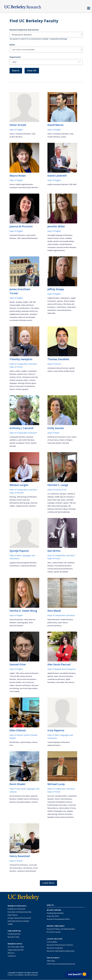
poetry (64, 137)
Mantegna (51, 503)
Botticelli (59, 503)
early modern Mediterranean (64, 371)
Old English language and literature (60, 235)
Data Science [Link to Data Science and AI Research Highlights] (13, 915)
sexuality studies (61, 796)
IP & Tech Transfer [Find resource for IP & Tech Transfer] (54, 932)
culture (12, 371)
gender (12, 302)
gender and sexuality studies (64, 241)
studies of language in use (57, 811)
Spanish (12, 443)
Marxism (35, 802)
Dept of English (16, 130)
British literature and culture (57, 805)
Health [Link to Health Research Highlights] (10, 924)
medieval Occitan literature (27, 871)
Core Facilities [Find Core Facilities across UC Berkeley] (52, 942)
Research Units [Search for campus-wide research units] (13, 937)
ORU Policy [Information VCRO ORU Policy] (51, 961)
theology (13, 497)
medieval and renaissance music (59, 437)
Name (12, 45)
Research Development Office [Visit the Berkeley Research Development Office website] (58, 919)
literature (30, 437)
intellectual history (54, 745)
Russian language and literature (59, 742)
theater (72, 301)
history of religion (66, 440)
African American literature (27, 679)
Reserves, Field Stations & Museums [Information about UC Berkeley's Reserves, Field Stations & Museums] (61, 951)
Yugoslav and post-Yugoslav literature (23, 563)
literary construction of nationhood (22, 386)
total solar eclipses (61, 509)
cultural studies (53, 244)
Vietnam (50, 572)
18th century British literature (27, 238)
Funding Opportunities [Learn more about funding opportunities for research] (55, 913)
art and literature (23, 308)
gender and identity (61, 572)
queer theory (63, 623)
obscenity (66, 443)
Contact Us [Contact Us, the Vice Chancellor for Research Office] (12, 956)
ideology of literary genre (27, 383)
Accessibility (19, 975)
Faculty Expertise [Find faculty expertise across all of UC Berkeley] (14, 934)
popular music (22, 374)
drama (12, 134)
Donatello (70, 500)
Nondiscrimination (31, 975)
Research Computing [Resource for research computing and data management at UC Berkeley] (55, 948)
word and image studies (29, 688)
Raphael (66, 503)
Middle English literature (24, 184)
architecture (55, 494)
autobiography (22, 623)
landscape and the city (29, 311)
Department (15, 57)
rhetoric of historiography (19, 389)
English (25, 302)
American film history (55, 304)
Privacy (10, 975)
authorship (51, 313)
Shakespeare (65, 298)
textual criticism (53, 238)
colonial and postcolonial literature (60, 569)
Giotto (63, 500)
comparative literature (18, 437)
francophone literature (63, 566)
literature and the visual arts (20, 500)
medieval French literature (19, 865)
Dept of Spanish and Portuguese (62, 669)
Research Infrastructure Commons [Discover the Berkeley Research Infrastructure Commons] (60, 945)
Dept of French (16, 367)
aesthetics (13, 440)
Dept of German (17, 493)
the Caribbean (69, 563)
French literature (66, 799)
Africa (49, 563)
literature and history (23, 685)
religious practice (22, 506)
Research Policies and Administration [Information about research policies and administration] (61, 929)
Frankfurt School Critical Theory (28, 799)
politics (18, 371)
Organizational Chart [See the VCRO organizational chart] (16, 950)
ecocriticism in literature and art (21, 320)
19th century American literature (27, 673)
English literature (53, 298)
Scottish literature (66, 244)
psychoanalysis (26, 742)
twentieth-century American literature (61, 817)
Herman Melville (15, 682)
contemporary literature (56, 679)
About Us (11, 953)
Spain (56, 676)
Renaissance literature (23, 134)
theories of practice (65, 814)
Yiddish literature (67, 620)
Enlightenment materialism (19, 314)
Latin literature (15, 742)
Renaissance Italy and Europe (58, 368)
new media (60, 682)
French (19, 377)
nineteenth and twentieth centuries (60, 802)
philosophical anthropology (20, 503)
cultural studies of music (67, 808)
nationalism (52, 310)
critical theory (61, 307)
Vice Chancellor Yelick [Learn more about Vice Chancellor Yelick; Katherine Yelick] (16, 947)
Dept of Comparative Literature (23, 364)
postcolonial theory (54, 626)
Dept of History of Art (57, 490)
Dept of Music (53, 433)
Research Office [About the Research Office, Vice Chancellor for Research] (15, 944)
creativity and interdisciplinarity (59, 512)
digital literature (53, 673)
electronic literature (66, 676)
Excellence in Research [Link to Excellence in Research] (16, 909)
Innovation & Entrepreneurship (20, 912)
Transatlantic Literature (68, 673)
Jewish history (52, 623)
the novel (51, 796)
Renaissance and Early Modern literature (24, 187)
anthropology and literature (27, 497)
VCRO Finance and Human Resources (61, 964)
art (48, 494)
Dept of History (54, 364)
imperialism (71, 307)
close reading (14, 691)
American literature (16, 620)
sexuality (19, 302)
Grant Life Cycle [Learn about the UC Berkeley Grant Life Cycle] (53, 916)
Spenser (60, 301)
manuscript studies (54, 443)
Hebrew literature (54, 620)
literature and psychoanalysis (20, 802)
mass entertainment (64, 310)
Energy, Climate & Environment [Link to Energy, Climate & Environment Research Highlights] (19, 918)
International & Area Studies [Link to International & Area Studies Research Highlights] (18, 921)
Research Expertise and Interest (24, 30)
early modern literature (26, 440)
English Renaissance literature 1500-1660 (62, 184)
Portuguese (20, 443)
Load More (48, 883)
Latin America (70, 682)
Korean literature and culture (20, 796)
